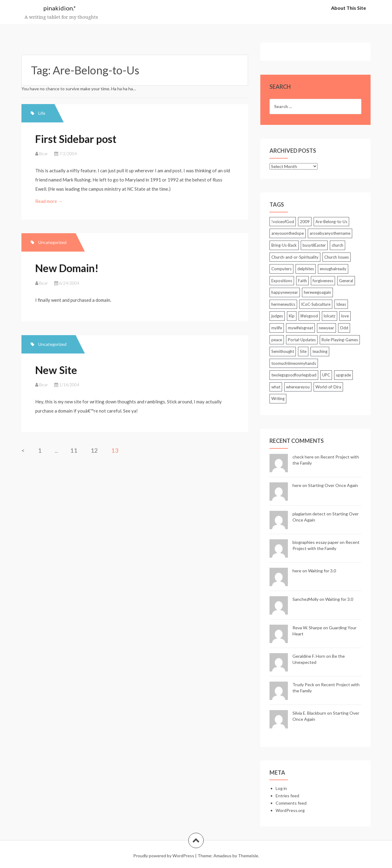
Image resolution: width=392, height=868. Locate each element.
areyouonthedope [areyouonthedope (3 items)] (288, 233)
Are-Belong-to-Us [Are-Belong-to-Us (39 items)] (331, 222)
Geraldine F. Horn (309, 656)
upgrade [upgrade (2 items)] (343, 375)
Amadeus (222, 856)
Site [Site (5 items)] (303, 351)
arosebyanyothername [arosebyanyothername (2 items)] (330, 233)
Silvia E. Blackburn (309, 713)
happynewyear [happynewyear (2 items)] (285, 292)
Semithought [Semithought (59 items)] (283, 351)
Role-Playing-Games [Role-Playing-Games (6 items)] (340, 340)
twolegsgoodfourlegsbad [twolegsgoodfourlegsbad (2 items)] (294, 375)
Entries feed (287, 796)
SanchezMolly (305, 599)
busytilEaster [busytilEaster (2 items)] (314, 245)
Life (42, 113)
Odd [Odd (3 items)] (344, 328)
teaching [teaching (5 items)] (320, 351)
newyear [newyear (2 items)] (326, 328)
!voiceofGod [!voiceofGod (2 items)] (283, 222)
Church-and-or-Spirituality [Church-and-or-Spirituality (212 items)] (295, 257)
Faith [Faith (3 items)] (302, 281)
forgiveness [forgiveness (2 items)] (323, 281)
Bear (44, 153)
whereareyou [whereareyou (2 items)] (298, 387)
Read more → (49, 201)
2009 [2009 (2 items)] (305, 222)
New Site (56, 370)
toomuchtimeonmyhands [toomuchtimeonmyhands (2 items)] (294, 363)
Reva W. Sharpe (307, 628)
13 (115, 450)
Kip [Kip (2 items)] (292, 316)
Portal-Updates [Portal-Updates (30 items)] (302, 340)
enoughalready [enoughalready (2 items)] (333, 269)
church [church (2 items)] (337, 245)
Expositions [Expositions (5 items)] (282, 281)
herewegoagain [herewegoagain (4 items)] (317, 292)
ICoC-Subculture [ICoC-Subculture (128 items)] (316, 304)
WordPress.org (290, 810)
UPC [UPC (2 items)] (326, 375)
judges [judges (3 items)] (277, 316)
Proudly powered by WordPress (164, 856)
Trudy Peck (303, 685)
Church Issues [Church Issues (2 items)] (337, 257)
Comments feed (291, 803)
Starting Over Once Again (333, 485)
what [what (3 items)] (276, 387)
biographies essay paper (316, 542)
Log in (281, 788)
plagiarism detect (309, 514)
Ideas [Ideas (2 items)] (341, 304)
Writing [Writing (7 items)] (278, 398)
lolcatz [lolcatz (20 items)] (330, 316)
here (297, 485)
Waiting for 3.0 (322, 571)
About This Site (349, 8)
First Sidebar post (76, 139)
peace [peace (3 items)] (277, 340)
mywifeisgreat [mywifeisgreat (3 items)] (300, 328)
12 (94, 450)
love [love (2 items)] (345, 316)
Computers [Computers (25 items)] (281, 269)
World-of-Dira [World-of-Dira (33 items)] (328, 387)
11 (74, 450)
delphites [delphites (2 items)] (306, 269)
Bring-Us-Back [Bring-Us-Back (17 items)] (284, 245)
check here (303, 457)
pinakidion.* (60, 8)
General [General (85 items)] (346, 281)
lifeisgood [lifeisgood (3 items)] (309, 316)
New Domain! (67, 268)
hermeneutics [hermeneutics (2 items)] (283, 304)
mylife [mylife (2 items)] (277, 328)
